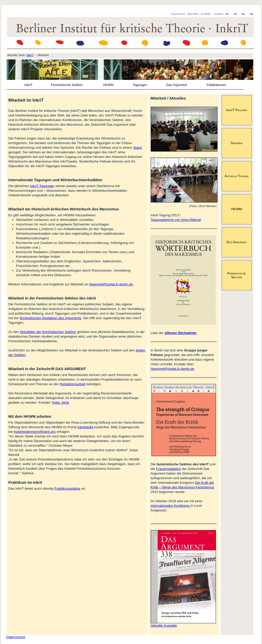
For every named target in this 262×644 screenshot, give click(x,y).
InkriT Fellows (236, 110)
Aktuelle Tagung (237, 176)
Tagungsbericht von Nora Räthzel (176, 220)
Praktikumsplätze (67, 489)
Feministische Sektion (67, 85)
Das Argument (177, 85)
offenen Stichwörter (181, 333)
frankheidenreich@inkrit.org (35, 432)
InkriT (28, 85)
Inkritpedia (85, 427)
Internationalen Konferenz (171, 506)
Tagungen (140, 85)
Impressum (178, 14)
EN (244, 14)
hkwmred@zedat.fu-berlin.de (111, 284)
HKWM (108, 85)
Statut (138, 148)
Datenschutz (16, 637)
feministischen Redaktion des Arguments (51, 318)
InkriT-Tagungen (42, 186)
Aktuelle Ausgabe (164, 625)
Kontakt (206, 14)
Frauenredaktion (168, 469)
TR (236, 14)
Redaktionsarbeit (72, 384)
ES (227, 14)
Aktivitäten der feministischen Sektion (48, 332)
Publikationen (216, 85)
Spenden (193, 14)
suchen (219, 14)
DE (251, 14)
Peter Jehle (61, 402)
